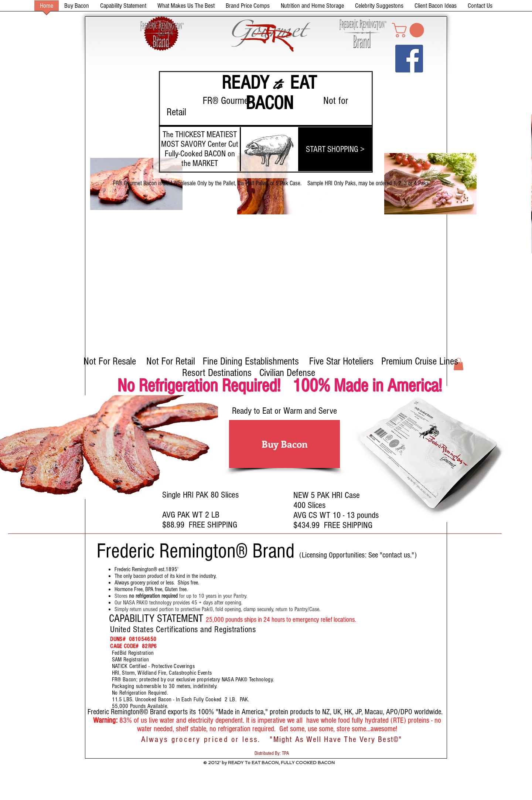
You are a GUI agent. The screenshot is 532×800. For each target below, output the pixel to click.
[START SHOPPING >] (335, 149)
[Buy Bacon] (284, 444)
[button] (410, 30)
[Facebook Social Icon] (409, 59)
